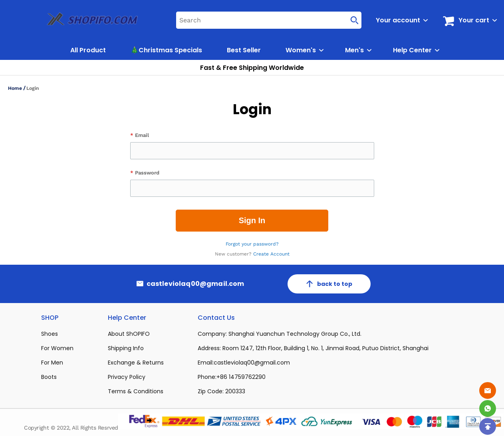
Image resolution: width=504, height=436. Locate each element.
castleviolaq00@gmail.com (195, 284)
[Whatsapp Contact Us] (488, 408)
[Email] (488, 390)
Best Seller (244, 50)
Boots (49, 377)
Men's (354, 50)
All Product (88, 50)
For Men (52, 363)
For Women (57, 348)
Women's (301, 50)
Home (15, 88)
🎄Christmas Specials (166, 50)
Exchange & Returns (136, 363)
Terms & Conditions (136, 391)
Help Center (412, 50)
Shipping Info (126, 348)
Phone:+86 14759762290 (232, 377)
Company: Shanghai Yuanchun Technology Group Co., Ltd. (280, 334)
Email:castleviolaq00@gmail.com (244, 363)
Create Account (271, 254)
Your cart (474, 20)
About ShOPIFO (129, 334)
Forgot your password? (252, 244)
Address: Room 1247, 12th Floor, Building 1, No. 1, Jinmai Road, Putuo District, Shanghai (313, 348)
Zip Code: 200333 (221, 391)
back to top (329, 284)
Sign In (252, 220)
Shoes (50, 334)
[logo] (83, 20)
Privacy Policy (127, 377)
